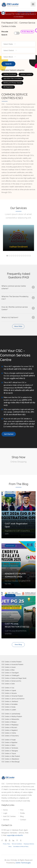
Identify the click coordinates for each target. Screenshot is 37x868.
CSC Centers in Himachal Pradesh (12, 696)
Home (5, 810)
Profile (22, 813)
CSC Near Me (27, 32)
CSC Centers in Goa (8, 688)
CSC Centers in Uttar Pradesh (11, 756)
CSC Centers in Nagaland (9, 730)
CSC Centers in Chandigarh (10, 673)
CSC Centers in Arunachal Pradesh (12, 664)
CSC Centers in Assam (9, 667)
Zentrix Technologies (23, 863)
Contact (23, 820)
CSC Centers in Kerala (8, 707)
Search (8, 64)
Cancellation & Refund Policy (21, 847)
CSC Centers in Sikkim (8, 745)
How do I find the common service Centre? (18, 308)
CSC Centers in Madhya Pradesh (12, 716)
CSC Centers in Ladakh (9, 710)
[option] (18, 239)
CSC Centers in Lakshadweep (11, 714)
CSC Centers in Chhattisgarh (10, 675)
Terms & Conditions (17, 844)
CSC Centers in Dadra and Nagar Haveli (14, 678)
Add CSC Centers (9, 816)
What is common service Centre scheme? (18, 287)
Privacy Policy (7, 844)
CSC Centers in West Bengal (11, 762)
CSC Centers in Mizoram (9, 727)
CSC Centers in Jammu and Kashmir (13, 699)
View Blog (18, 645)
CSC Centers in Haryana (9, 693)
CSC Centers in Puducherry (10, 736)
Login (9, 13)
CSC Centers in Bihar (8, 670)
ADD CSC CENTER (26, 13)
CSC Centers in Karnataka (9, 704)
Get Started (9, 434)
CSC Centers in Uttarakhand (10, 759)
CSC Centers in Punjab (9, 740)
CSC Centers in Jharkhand (10, 701)
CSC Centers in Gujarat (9, 690)
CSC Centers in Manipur (9, 722)
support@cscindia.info (15, 835)
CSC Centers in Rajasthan (9, 742)
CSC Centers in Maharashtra (10, 719)
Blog (22, 816)
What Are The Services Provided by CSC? (18, 298)
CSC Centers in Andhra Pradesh (11, 662)
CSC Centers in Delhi (8, 684)
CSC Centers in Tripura (9, 753)
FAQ (22, 810)
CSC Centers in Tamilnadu (10, 748)
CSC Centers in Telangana (10, 751)
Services (6, 820)
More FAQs (18, 326)
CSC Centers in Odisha (9, 733)
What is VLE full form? (18, 317)
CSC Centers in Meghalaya (10, 725)
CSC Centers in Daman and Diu (11, 681)
